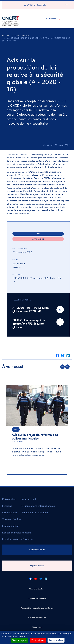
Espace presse (37, 566)
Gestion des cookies (37, 618)
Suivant (67, 367)
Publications (22, 35)
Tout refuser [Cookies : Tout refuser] (38, 640)
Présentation (9, 499)
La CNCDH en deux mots (35, 5)
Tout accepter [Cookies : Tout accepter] (20, 640)
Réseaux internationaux (35, 512)
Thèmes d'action (11, 519)
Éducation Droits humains (17, 533)
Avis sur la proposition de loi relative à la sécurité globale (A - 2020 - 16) (36, 39)
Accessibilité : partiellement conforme (37, 608)
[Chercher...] (51, 19)
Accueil (6, 35)
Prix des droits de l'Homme (17, 539)
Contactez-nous (37, 550)
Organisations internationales (38, 506)
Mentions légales (36, 589)
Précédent (62, 367)
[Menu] (67, 19)
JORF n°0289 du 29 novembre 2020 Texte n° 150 (37, 278)
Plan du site (37, 627)
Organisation (10, 512)
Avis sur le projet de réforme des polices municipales (35, 436)
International (29, 499)
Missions (7, 506)
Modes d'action (11, 526)
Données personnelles (37, 598)
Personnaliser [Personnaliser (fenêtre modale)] (56, 640)
